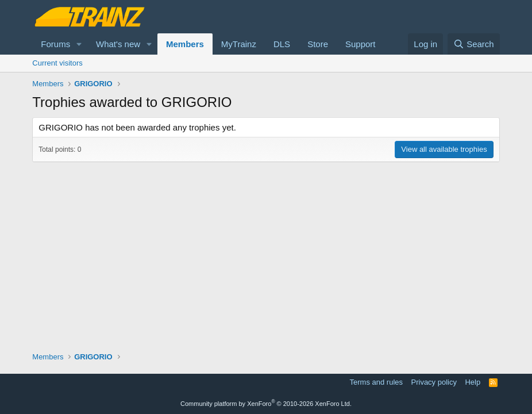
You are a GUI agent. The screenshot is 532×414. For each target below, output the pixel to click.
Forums (55, 44)
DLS (282, 44)
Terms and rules (376, 382)
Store (318, 44)
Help (473, 382)
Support (361, 44)
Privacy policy (434, 382)
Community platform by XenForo (266, 404)
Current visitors (57, 63)
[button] (79, 44)
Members (185, 44)
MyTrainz (239, 44)
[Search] (474, 44)
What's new (118, 44)
